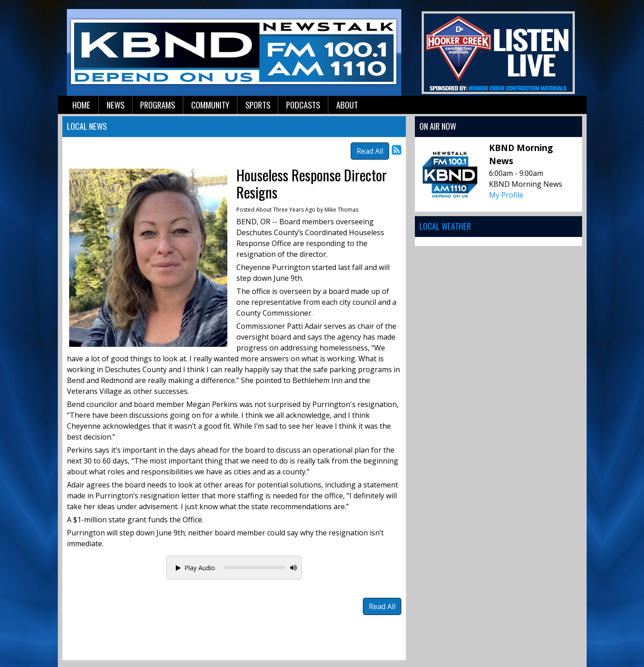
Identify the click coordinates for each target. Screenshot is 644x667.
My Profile (506, 195)
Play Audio (195, 568)
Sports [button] (258, 105)
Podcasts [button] (303, 105)
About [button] (347, 105)
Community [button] (210, 105)
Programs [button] (157, 105)
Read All (370, 151)
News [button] (115, 105)
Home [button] (81, 105)
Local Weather (445, 226)
